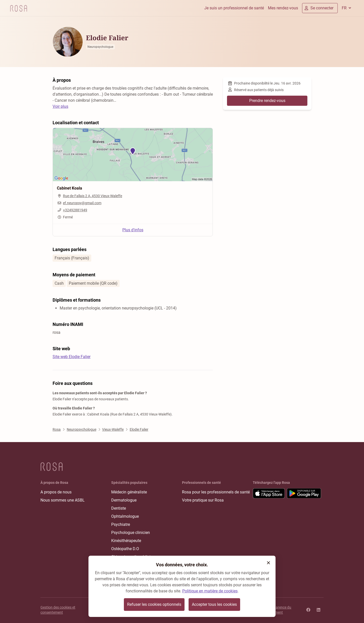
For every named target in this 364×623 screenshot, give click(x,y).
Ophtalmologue (125, 516)
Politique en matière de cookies (210, 591)
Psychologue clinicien (131, 533)
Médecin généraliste (129, 492)
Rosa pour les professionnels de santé (216, 492)
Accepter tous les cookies (214, 604)
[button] (268, 563)
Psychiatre (121, 524)
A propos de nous (56, 492)
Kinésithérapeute (126, 541)
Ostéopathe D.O (125, 549)
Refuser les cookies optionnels (154, 604)
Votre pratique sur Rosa (203, 500)
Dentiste (119, 508)
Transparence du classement (278, 610)
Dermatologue (124, 500)
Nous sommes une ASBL (63, 500)
